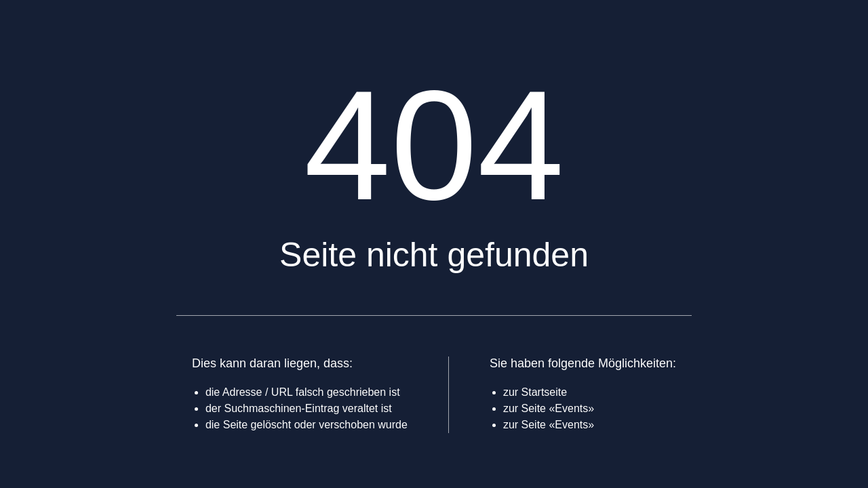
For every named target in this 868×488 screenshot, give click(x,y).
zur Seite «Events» (549, 408)
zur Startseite (535, 392)
